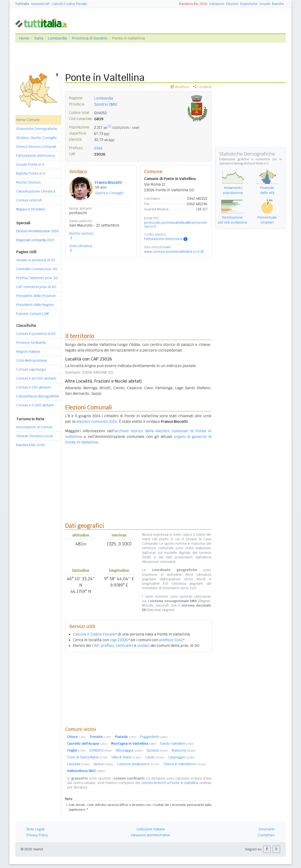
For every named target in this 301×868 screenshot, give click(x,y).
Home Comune (28, 120)
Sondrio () (106, 104)
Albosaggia (129, 750)
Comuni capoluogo (31, 369)
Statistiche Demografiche (37, 129)
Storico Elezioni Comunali (36, 147)
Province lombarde (31, 343)
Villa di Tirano (126, 757)
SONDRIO (101, 750)
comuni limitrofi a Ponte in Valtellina (170, 783)
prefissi (107, 646)
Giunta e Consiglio (109, 193)
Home (24, 38)
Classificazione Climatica (36, 191)
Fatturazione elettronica (35, 156)
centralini (125, 646)
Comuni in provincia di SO (36, 334)
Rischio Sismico (29, 182)
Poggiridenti (154, 737)
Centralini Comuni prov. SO (37, 269)
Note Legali (36, 829)
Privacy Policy (37, 835)
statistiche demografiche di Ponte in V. (244, 164)
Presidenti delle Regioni (35, 305)
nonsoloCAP (40, 4)
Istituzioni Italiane (151, 829)
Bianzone (184, 750)
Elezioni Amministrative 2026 (37, 231)
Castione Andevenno (138, 764)
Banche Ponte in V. (31, 173)
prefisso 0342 (172, 640)
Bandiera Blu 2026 (193, 4)
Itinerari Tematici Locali (34, 436)
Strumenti (267, 829)
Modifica (180, 87)
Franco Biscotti (108, 182)
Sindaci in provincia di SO (36, 260)
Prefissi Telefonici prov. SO (37, 278)
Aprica (103, 764)
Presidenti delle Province (36, 296)
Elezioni (232, 4)
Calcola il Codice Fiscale (95, 634)
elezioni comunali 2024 (97, 422)
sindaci (143, 646)
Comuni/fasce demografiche (38, 396)
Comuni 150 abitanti (34, 387)
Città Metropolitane (32, 360)
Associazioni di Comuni (34, 427)
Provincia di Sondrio (89, 38)
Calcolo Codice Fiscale (69, 4)
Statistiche (249, 4)
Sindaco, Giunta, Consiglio (36, 138)
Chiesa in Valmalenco (185, 764)
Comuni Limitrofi (29, 200)
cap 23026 (120, 640)
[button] (267, 849)
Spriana (157, 750)
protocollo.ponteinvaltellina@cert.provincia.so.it (176, 224)
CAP (95, 646)
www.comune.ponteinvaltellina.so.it (172, 252)
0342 (98, 148)
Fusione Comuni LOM (32, 314)
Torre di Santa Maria (87, 757)
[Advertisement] (138, 689)
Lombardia (57, 38)
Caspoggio (182, 757)
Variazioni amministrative (150, 835)
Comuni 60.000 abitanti (36, 378)
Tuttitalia (22, 4)
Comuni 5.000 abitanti (35, 405)
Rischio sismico (81, 233)
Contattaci (266, 835)
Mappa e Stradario (31, 209)
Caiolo (155, 757)
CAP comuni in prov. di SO (36, 287)
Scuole (265, 4)
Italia (39, 38)
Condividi (202, 87)
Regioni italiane (28, 352)
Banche (278, 4)
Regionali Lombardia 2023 (35, 240)
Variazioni (217, 4)
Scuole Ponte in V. (30, 164)
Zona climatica (81, 246)
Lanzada (78, 764)
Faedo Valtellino (177, 744)
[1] (109, 126)
